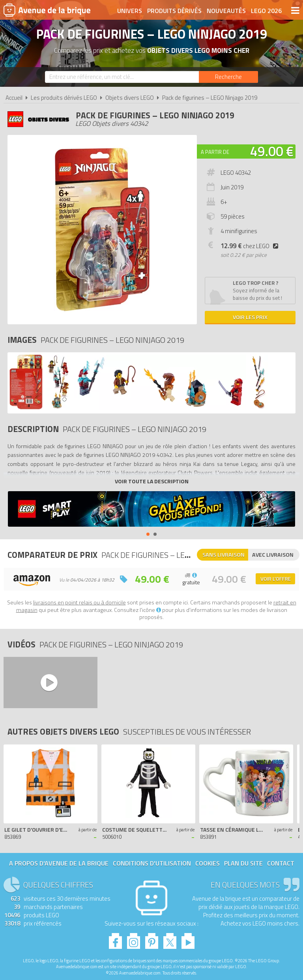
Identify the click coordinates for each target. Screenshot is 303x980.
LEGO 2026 (266, 11)
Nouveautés (226, 11)
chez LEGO (251, 246)
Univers (130, 11)
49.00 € (272, 151)
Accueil (14, 98)
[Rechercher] (228, 77)
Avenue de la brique (47, 10)
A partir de (215, 152)
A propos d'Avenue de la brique (59, 863)
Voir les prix (250, 317)
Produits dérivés (174, 11)
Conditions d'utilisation (152, 863)
